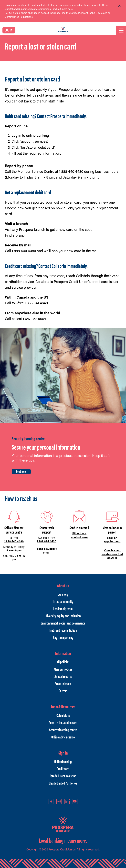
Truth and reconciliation (63, 630)
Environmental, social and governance (63, 623)
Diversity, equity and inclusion (63, 616)
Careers (63, 691)
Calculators (63, 715)
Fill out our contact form (79, 535)
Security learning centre (63, 730)
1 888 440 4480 (14, 541)
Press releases (63, 683)
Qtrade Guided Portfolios (63, 783)
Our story (63, 594)
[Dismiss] (119, 6)
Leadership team (63, 608)
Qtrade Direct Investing (63, 776)
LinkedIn (67, 801)
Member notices (63, 669)
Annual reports (63, 676)
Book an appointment (112, 539)
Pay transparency (63, 637)
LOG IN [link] (9, 30)
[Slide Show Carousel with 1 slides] (63, 13)
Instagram (59, 801)
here (70, 9)
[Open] (121, 30)
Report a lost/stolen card (63, 722)
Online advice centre (63, 737)
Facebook (51, 801)
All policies (63, 662)
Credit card (63, 768)
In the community (63, 601)
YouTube (75, 801)
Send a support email (47, 550)
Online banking (63, 761)
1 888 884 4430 (47, 541)
